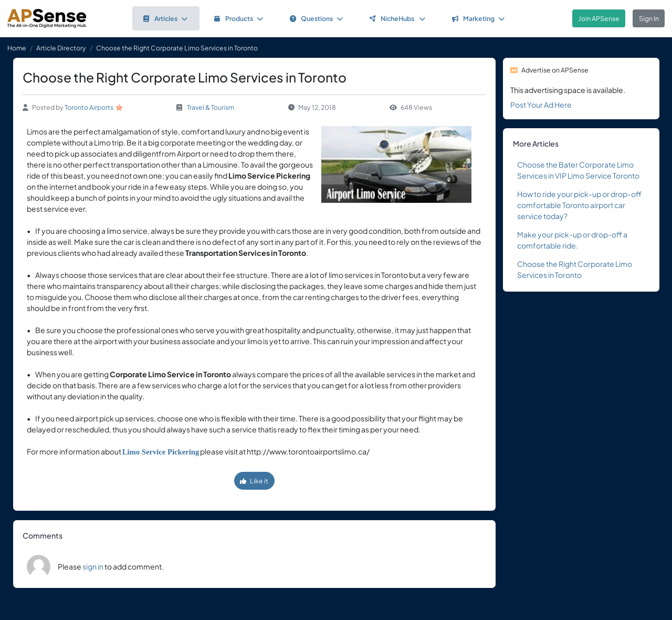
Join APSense (599, 18)
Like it (254, 481)
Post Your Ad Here (541, 105)
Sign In (649, 18)
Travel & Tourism (211, 107)
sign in (93, 566)
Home (17, 48)
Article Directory (61, 48)
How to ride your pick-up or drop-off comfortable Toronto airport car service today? (579, 205)
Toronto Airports (89, 107)
